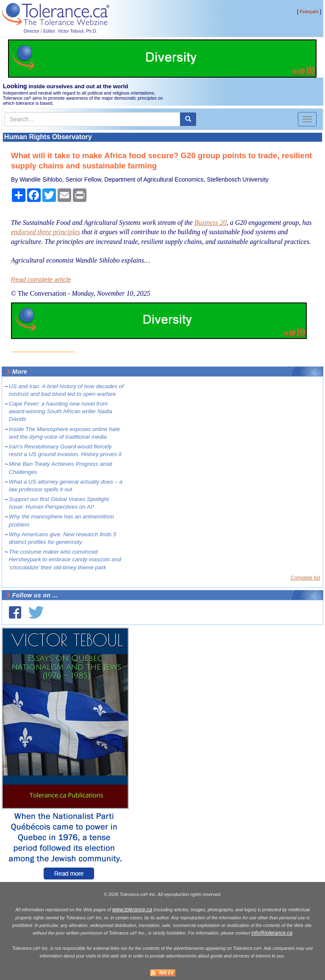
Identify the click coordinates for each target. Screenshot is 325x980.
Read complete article (41, 280)
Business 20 (211, 223)
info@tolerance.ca (272, 933)
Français (309, 11)
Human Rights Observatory (48, 137)
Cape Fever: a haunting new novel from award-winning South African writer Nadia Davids (61, 411)
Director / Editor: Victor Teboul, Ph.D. (61, 31)
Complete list (305, 578)
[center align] (188, 119)
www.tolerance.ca (132, 910)
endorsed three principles (46, 232)
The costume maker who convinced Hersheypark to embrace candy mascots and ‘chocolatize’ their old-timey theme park (65, 559)
